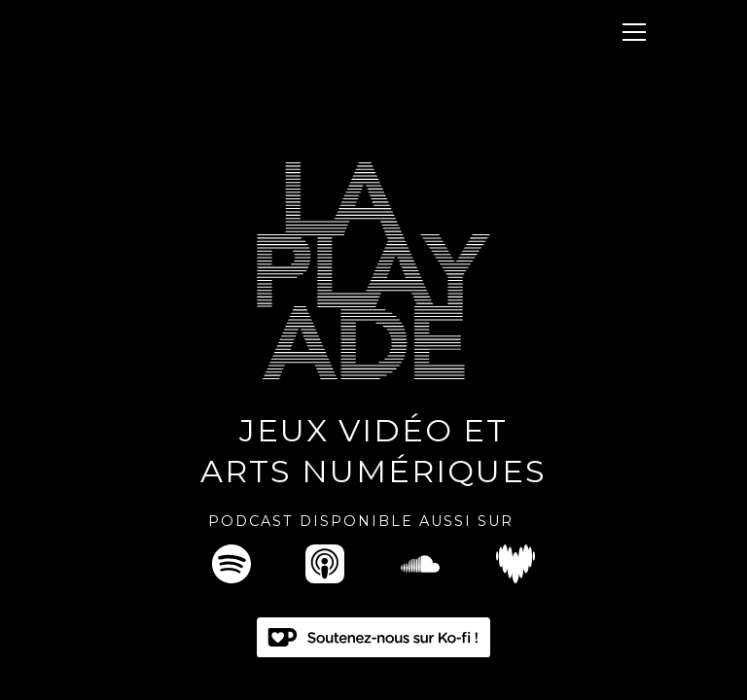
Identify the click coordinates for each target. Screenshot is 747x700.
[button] (630, 32)
